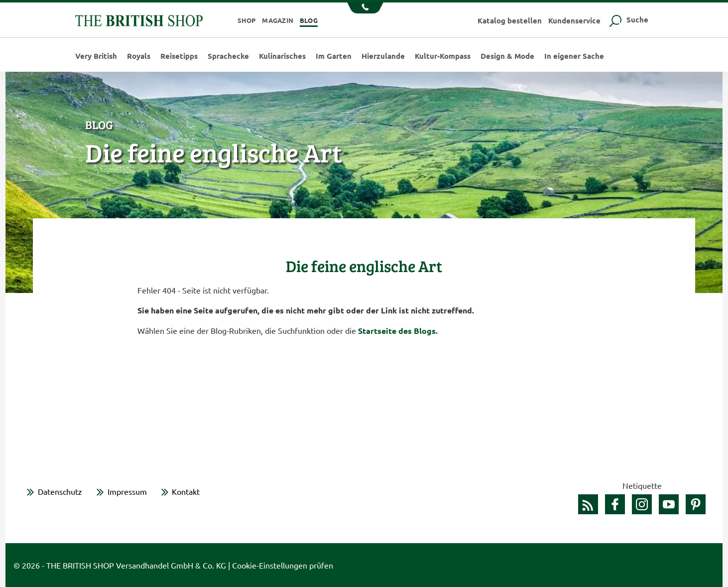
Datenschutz (60, 491)
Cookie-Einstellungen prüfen (283, 565)
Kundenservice (574, 20)
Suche (628, 19)
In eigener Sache (574, 56)
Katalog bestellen (510, 20)
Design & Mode (507, 56)
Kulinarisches (282, 56)
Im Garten (334, 56)
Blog (309, 20)
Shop (247, 20)
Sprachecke (228, 56)
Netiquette (642, 485)
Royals (139, 56)
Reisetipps (179, 56)
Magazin (278, 20)
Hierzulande (383, 56)
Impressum (127, 491)
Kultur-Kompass (443, 56)
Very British (96, 56)
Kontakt (186, 491)
